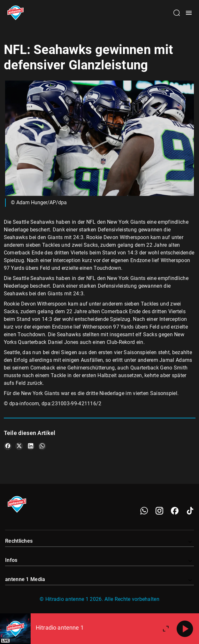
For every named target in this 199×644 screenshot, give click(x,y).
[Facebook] (175, 511)
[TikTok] (190, 511)
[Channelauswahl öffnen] (177, 13)
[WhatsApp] (144, 511)
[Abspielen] (185, 629)
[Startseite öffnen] (15, 13)
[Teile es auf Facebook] (8, 446)
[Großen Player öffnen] (166, 629)
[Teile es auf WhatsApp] (42, 446)
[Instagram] (159, 511)
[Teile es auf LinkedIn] (31, 446)
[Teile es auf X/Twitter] (19, 446)
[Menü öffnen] (189, 13)
